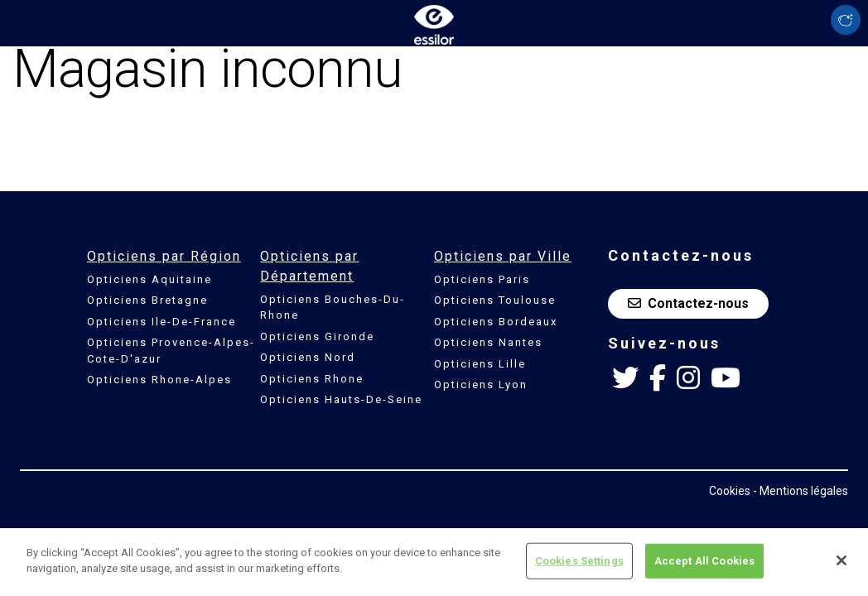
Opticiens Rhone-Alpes (159, 380)
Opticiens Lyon (481, 385)
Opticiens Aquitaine (149, 279)
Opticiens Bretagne (147, 300)
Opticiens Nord (308, 357)
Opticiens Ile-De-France (162, 322)
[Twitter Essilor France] (625, 378)
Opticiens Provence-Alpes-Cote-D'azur (171, 351)
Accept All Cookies (704, 569)
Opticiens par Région (164, 256)
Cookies (730, 491)
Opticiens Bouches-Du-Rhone (333, 308)
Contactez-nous (688, 303)
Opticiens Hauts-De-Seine (341, 399)
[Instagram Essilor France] (688, 378)
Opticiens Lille (480, 364)
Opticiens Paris (482, 279)
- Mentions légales (800, 491)
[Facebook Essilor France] (658, 378)
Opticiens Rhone (312, 379)
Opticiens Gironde (317, 336)
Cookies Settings (579, 569)
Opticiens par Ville (503, 256)
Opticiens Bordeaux (496, 322)
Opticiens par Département (309, 266)
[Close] (841, 569)
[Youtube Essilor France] (726, 378)
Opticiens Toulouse (495, 300)
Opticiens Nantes (488, 342)
